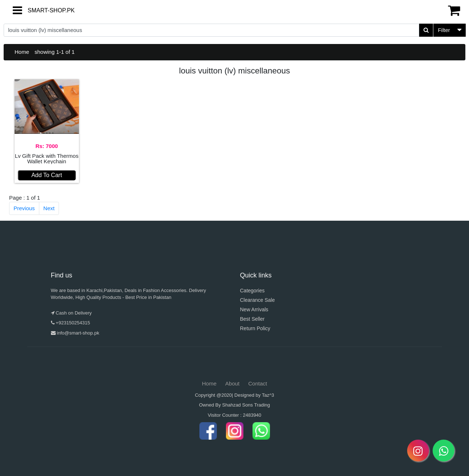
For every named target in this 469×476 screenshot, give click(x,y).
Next (49, 208)
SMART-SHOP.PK (38, 10)
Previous (24, 208)
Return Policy (255, 328)
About (232, 383)
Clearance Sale (258, 300)
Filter (444, 30)
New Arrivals (254, 309)
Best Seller (253, 319)
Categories (253, 291)
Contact (258, 383)
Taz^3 (268, 395)
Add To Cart (47, 175)
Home (22, 52)
